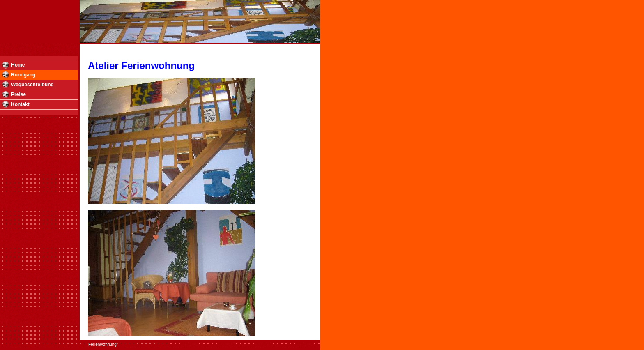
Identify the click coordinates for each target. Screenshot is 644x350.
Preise (18, 94)
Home (18, 65)
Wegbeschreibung (32, 85)
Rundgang (23, 75)
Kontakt (20, 104)
